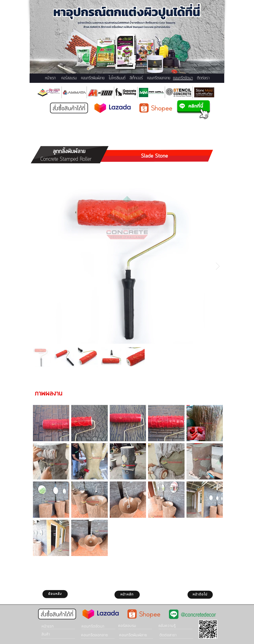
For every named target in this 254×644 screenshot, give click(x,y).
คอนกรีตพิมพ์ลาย (93, 78)
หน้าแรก (50, 78)
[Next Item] (218, 266)
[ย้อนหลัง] (55, 594)
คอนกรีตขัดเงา (183, 78)
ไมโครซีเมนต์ (117, 78)
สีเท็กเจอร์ (136, 78)
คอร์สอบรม (69, 78)
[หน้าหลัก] (127, 595)
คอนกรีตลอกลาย (159, 78)
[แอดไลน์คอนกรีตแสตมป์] (193, 110)
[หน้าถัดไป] (200, 595)
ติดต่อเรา (203, 78)
